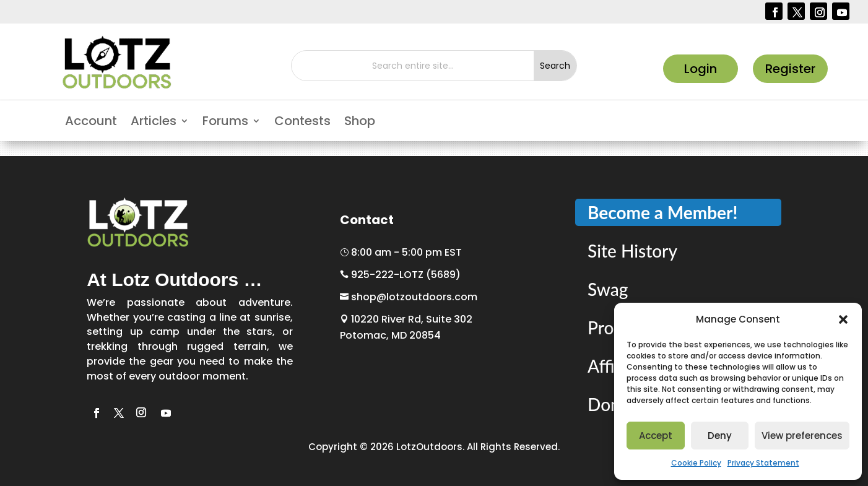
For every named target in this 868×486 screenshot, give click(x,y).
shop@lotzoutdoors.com (409, 297)
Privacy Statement (763, 463)
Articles (154, 123)
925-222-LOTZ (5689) (400, 275)
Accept (656, 436)
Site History (632, 251)
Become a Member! (662, 212)
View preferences (802, 436)
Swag (608, 289)
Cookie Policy (696, 463)
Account (91, 123)
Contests (302, 123)
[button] (843, 319)
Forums (225, 123)
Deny (720, 436)
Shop (360, 123)
